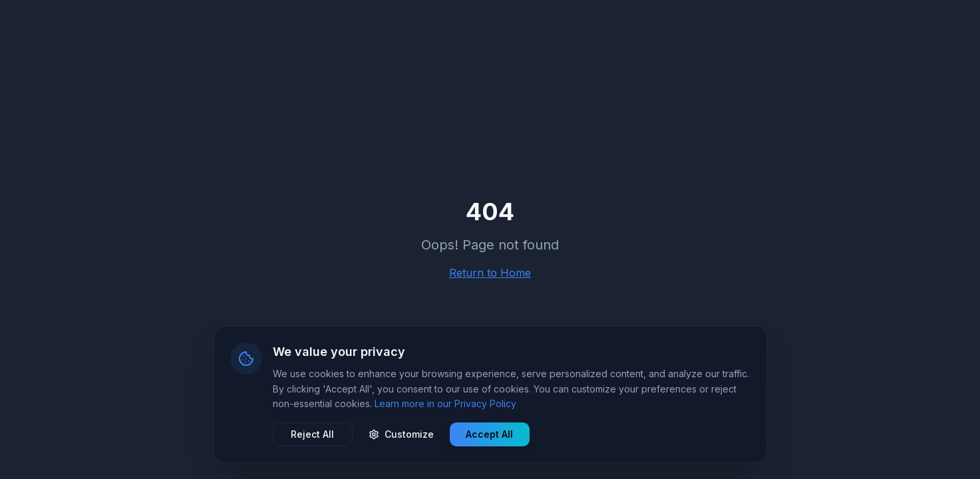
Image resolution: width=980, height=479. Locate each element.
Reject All (312, 434)
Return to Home (490, 273)
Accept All (489, 434)
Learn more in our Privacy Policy (445, 403)
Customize (401, 434)
